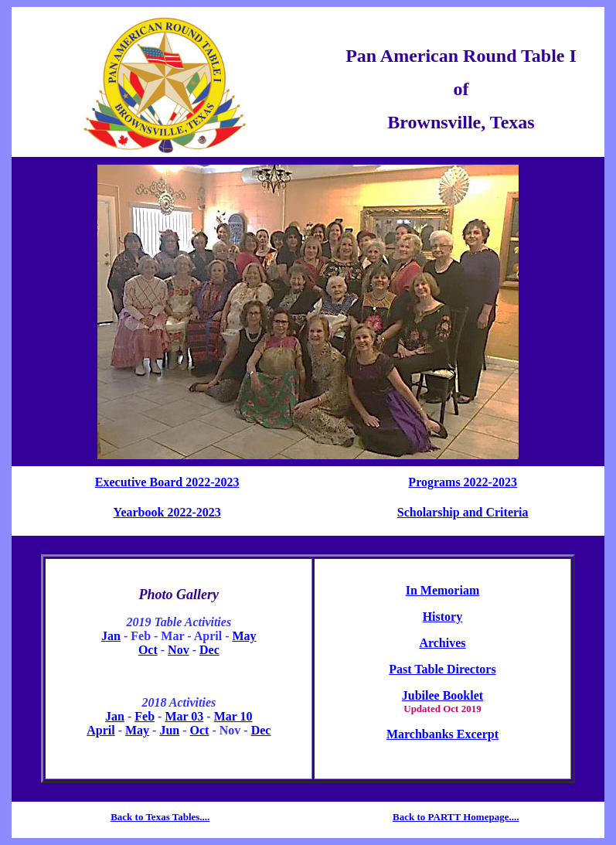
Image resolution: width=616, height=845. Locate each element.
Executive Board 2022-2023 (167, 482)
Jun (169, 730)
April (100, 730)
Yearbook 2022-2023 (167, 512)
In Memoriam (443, 590)
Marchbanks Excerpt (442, 734)
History (443, 617)
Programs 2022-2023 (463, 482)
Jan (111, 636)
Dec (209, 650)
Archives (442, 643)
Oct (148, 650)
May (244, 636)
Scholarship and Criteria (463, 512)
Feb (145, 716)
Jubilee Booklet (442, 695)
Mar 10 (233, 716)
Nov (179, 650)
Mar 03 (184, 716)
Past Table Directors (442, 669)
